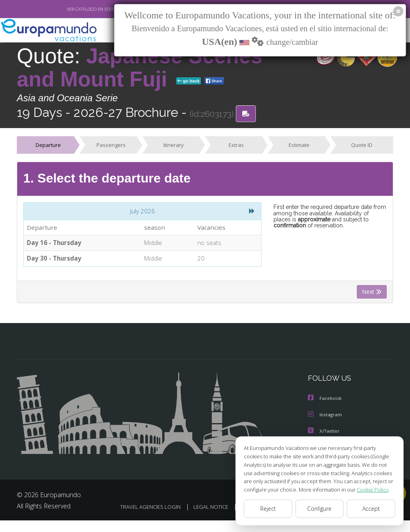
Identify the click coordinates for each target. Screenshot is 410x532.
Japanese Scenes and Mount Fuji (140, 67)
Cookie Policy (367, 489)
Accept (371, 509)
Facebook (325, 400)
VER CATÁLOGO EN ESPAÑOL (76, 9)
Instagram (325, 416)
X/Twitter (324, 432)
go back (189, 81)
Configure (320, 509)
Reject (268, 509)
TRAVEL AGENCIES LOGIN (200, 507)
